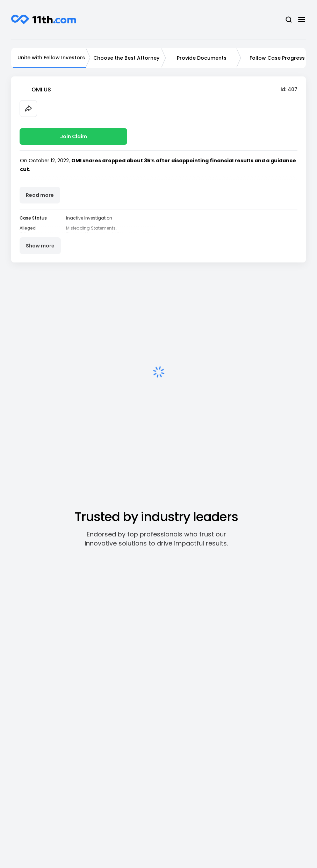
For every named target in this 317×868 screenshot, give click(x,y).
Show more (40, 246)
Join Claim (74, 136)
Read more (40, 195)
